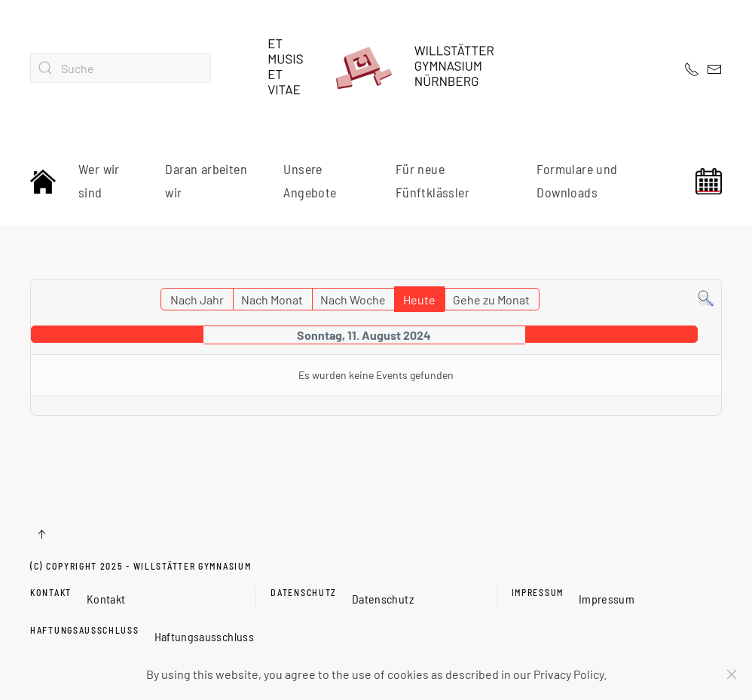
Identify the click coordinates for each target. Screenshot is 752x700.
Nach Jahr (197, 300)
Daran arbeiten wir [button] (206, 181)
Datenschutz (304, 592)
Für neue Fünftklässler (433, 181)
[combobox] (121, 68)
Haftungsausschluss (85, 630)
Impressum (538, 592)
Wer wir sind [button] (99, 181)
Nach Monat (272, 300)
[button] (41, 534)
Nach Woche (353, 300)
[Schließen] (732, 674)
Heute (419, 300)
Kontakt (51, 592)
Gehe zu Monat (491, 300)
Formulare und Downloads (577, 181)
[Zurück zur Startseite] (376, 68)
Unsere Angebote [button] (310, 181)
